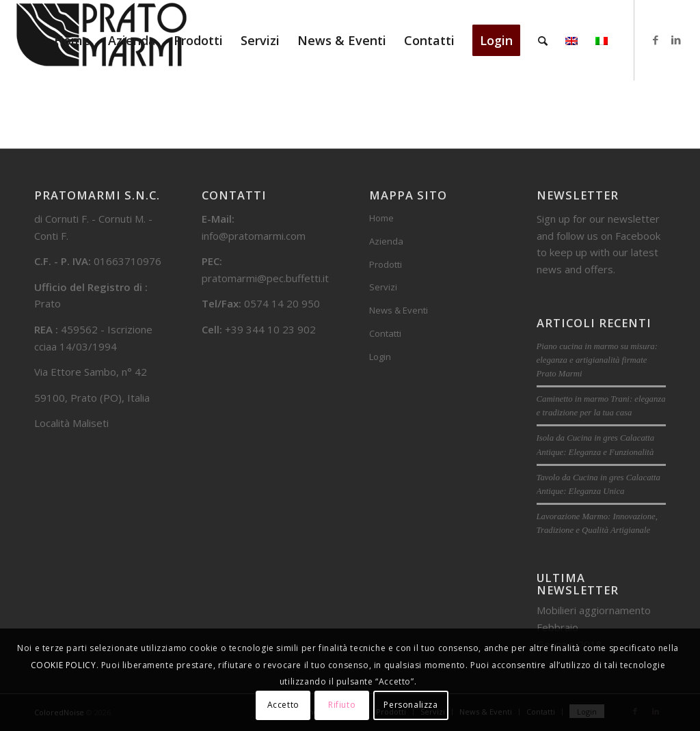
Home (381, 218)
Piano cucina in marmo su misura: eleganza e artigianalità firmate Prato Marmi (597, 360)
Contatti (385, 333)
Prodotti (386, 264)
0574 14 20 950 (282, 303)
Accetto (283, 705)
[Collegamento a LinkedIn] (676, 40)
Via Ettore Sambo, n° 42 (91, 372)
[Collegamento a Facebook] (656, 40)
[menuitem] (72, 40)
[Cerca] (543, 40)
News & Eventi (399, 310)
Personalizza (410, 705)
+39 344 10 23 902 (270, 329)
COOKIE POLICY (64, 665)
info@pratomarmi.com (254, 236)
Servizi (383, 287)
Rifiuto (342, 705)
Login (380, 357)
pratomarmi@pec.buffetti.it (265, 278)
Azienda (386, 241)
